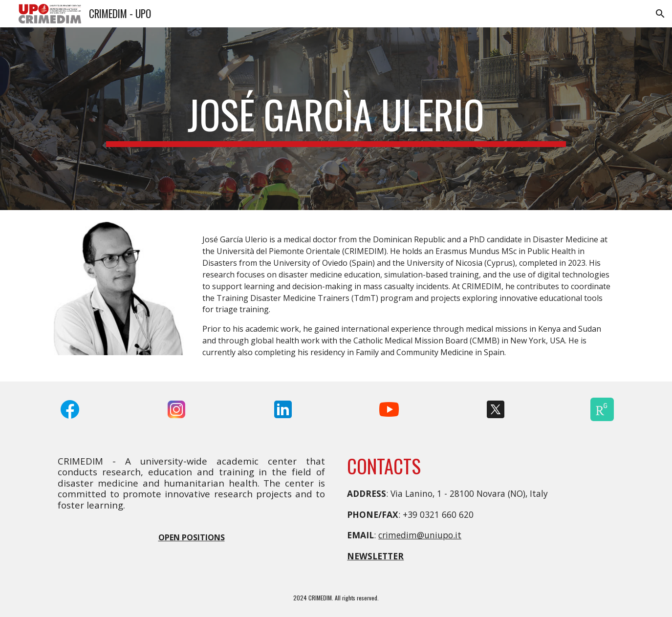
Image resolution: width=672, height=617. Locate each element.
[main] (336, 119)
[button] (660, 14)
